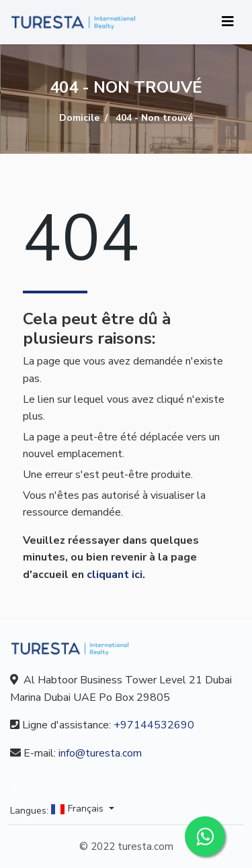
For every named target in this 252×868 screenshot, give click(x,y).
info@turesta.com (100, 753)
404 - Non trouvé (154, 118)
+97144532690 (154, 725)
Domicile (79, 118)
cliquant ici (115, 575)
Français (79, 809)
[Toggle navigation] (228, 22)
